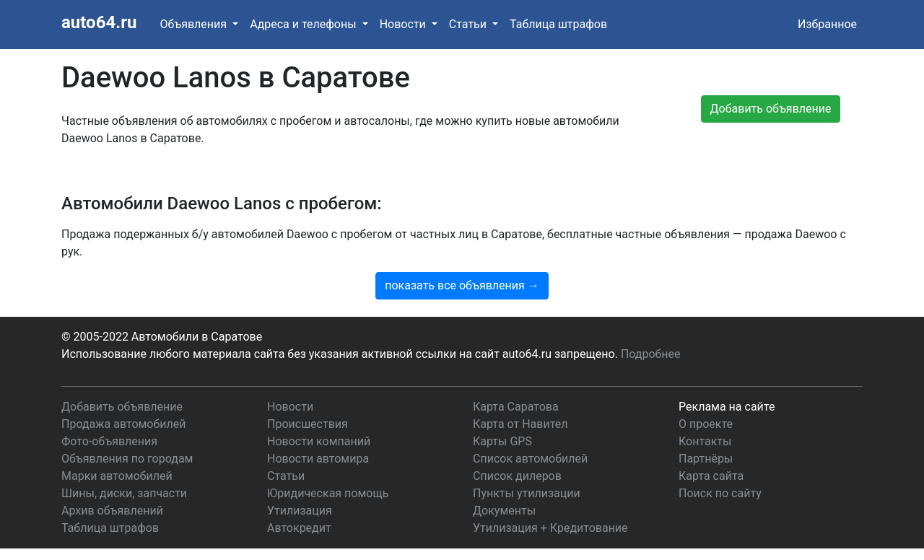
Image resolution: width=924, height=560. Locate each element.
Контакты (705, 441)
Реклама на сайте (727, 407)
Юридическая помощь (328, 493)
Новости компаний (319, 441)
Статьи (286, 476)
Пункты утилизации (527, 493)
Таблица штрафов (558, 24)
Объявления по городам (127, 459)
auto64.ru (99, 22)
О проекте (706, 424)
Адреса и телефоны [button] (304, 24)
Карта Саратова (516, 407)
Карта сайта (711, 476)
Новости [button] (404, 24)
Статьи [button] (469, 24)
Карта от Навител (520, 424)
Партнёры (706, 459)
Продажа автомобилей (123, 424)
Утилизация (300, 511)
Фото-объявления (109, 441)
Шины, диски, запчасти (124, 493)
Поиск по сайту (720, 493)
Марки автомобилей (117, 476)
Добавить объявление (122, 407)
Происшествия (308, 424)
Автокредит (299, 528)
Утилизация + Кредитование (550, 528)
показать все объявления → (462, 285)
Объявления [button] (195, 24)
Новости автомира (318, 459)
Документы (504, 511)
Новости (290, 407)
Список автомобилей (530, 459)
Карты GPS (502, 441)
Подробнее (651, 354)
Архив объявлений (112, 511)
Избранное (827, 24)
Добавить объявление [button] (771, 109)
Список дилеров (517, 476)
